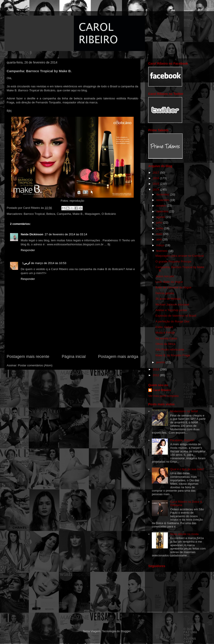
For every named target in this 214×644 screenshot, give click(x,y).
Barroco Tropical (34, 214)
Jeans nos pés (165, 276)
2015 (156, 184)
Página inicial (74, 357)
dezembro (163, 194)
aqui (74, 90)
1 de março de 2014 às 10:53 (44, 263)
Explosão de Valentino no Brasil (176, 316)
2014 (156, 190)
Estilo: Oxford (164, 327)
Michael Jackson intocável (172, 305)
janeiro (161, 362)
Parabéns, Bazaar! (182, 440)
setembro (163, 211)
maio (160, 234)
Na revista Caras (166, 338)
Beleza (51, 214)
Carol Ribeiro (162, 390)
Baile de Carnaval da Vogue (173, 287)
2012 (156, 375)
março (161, 245)
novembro (163, 200)
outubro (162, 206)
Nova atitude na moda (184, 534)
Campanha (64, 214)
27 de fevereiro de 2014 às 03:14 (66, 234)
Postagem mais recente (28, 357)
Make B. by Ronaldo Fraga (173, 355)
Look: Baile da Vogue (169, 282)
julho (160, 223)
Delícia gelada (165, 293)
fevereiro (162, 251)
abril (159, 239)
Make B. (78, 214)
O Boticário (109, 214)
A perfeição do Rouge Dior (172, 321)
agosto (161, 217)
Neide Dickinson (32, 234)
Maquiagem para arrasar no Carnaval (179, 256)
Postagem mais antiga (118, 357)
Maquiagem (93, 214)
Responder (28, 250)
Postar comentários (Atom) (35, 365)
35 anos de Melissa (168, 299)
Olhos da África (165, 344)
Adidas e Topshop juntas (171, 310)
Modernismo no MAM (184, 411)
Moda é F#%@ (165, 333)
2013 (156, 369)
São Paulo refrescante (170, 350)
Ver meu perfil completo (164, 396)
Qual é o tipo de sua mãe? (187, 469)
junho (160, 228)
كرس (27, 263)
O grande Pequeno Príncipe (173, 261)
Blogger (126, 631)
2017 (156, 173)
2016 (156, 178)
